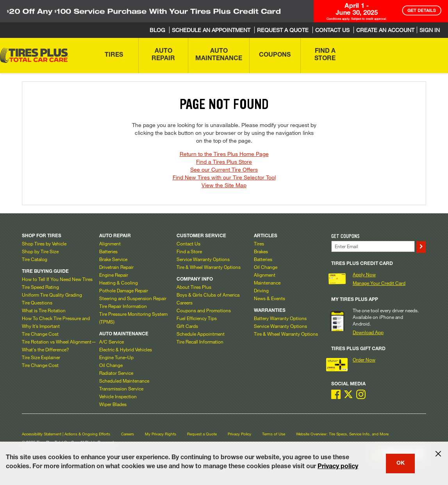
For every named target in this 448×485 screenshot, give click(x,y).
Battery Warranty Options (280, 318)
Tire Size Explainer (41, 357)
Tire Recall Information (200, 342)
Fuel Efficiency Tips (197, 318)
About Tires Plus (194, 287)
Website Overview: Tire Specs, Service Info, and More (342, 434)
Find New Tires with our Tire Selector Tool (224, 177)
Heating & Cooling (119, 283)
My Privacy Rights (161, 434)
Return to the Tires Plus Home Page (224, 154)
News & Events (270, 298)
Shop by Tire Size (40, 251)
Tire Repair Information (123, 306)
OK (401, 464)
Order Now (364, 360)
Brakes (261, 251)
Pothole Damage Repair (124, 290)
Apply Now (364, 274)
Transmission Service (121, 388)
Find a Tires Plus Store (224, 162)
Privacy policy (338, 467)
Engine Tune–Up (116, 357)
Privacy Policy (239, 434)
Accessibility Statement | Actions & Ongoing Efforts (66, 434)
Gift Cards (187, 326)
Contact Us (188, 243)
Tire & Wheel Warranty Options (209, 267)
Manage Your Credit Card (379, 283)
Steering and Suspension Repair (133, 298)
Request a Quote (202, 434)
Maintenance (267, 283)
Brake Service (113, 259)
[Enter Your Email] (373, 246)
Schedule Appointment (201, 334)
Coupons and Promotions (204, 310)
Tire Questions (37, 302)
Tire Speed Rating (40, 287)
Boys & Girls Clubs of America (208, 295)
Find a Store (189, 251)
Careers (185, 302)
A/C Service (112, 342)
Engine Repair (114, 275)
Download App (368, 332)
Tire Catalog (35, 259)
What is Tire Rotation (44, 310)
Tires (259, 243)
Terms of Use (274, 434)
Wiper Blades (113, 404)
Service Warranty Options (203, 259)
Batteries (108, 251)
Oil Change (111, 365)
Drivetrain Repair (116, 267)
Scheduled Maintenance (124, 381)
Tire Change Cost (40, 334)
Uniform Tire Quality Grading (52, 295)
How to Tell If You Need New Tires (57, 279)
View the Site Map (224, 185)
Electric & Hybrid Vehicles (126, 349)
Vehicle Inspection (118, 396)
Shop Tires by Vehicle (44, 243)
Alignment (110, 243)
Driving (261, 290)
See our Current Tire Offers (224, 169)
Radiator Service (116, 373)
